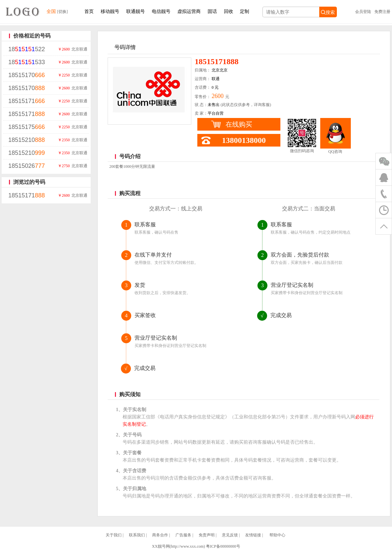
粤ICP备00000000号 (223, 546)
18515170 (27, 75)
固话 (212, 11)
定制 (245, 11)
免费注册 (382, 12)
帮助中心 (277, 535)
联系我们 (137, 535)
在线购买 (239, 124)
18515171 (27, 101)
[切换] (62, 12)
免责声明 (207, 535)
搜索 (328, 12)
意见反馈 (230, 535)
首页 (89, 11)
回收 (229, 11)
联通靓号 (136, 11)
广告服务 (183, 535)
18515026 (27, 166)
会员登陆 (363, 12)
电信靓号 (161, 11)
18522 (27, 49)
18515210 (27, 140)
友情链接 (253, 535)
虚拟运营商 (189, 11)
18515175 (27, 127)
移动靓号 (110, 11)
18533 (27, 62)
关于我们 (114, 535)
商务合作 (160, 535)
